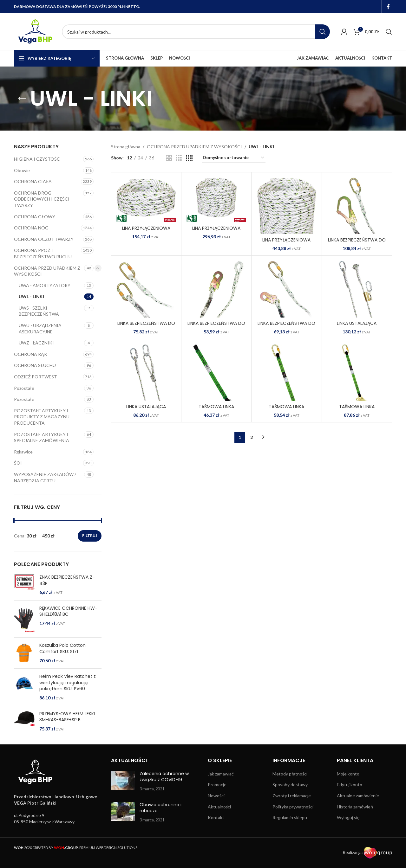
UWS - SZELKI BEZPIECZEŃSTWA (39, 311)
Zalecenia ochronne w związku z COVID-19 (164, 777)
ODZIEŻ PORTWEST (36, 377)
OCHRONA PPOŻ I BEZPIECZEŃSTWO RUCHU (43, 253)
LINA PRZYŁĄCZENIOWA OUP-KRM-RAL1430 (286, 243)
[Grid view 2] (169, 158)
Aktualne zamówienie (358, 796)
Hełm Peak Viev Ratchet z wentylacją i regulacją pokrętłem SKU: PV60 (68, 683)
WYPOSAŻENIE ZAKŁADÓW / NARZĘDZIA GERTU (45, 477)
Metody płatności (290, 774)
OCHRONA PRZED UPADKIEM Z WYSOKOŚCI (47, 271)
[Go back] (22, 99)
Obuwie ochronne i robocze (160, 808)
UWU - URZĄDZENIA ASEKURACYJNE (40, 328)
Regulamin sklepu (290, 817)
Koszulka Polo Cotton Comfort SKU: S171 (62, 649)
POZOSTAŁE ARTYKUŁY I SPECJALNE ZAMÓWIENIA (42, 437)
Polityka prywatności (293, 807)
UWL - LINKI (31, 296)
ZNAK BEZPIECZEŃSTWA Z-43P (67, 580)
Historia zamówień (355, 807)
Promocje (217, 784)
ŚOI (18, 463)
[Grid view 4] (189, 158)
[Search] (196, 32)
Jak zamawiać (221, 774)
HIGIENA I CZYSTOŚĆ (37, 159)
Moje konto (348, 774)
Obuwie (22, 170)
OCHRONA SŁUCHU (35, 365)
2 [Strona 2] (252, 437)
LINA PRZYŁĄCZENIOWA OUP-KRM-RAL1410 (146, 231)
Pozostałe (24, 388)
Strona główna (126, 147)
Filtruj (90, 535)
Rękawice (23, 452)
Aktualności (219, 807)
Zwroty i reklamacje (292, 796)
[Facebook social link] (388, 7)
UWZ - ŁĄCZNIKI (36, 343)
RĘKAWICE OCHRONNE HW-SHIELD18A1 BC (68, 611)
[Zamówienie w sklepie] (234, 158)
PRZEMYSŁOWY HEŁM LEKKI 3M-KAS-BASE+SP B (67, 717)
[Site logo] (35, 31)
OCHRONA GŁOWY (35, 217)
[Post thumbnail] (123, 781)
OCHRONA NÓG (31, 228)
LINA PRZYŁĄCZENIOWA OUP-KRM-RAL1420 (216, 231)
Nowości (216, 796)
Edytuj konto (350, 784)
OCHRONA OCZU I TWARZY (44, 239)
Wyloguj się (348, 817)
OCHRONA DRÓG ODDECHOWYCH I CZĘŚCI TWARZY (42, 199)
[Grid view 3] (179, 158)
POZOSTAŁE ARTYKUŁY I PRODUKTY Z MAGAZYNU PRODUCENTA (42, 417)
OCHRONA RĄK (31, 354)
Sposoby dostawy (290, 784)
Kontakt (216, 817)
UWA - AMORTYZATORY (45, 285)
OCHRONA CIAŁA (33, 181)
